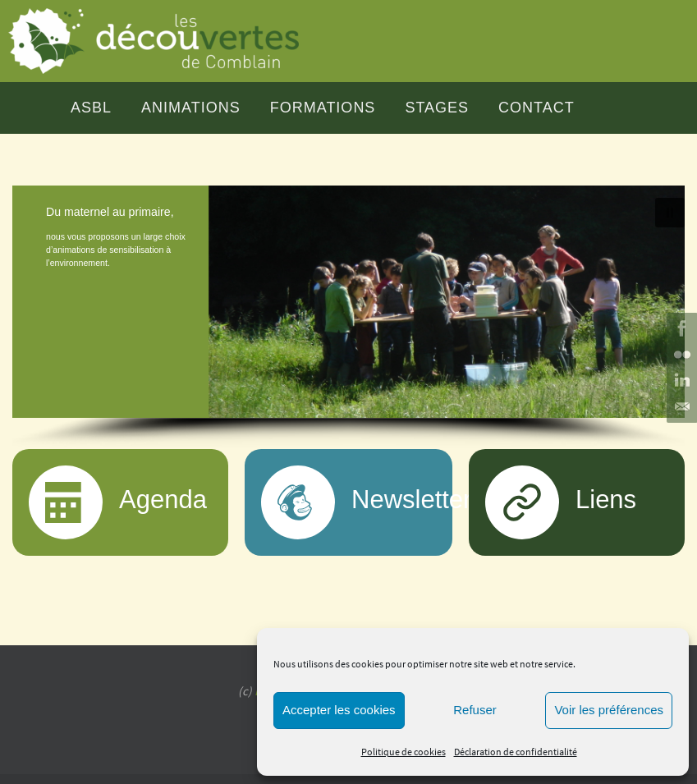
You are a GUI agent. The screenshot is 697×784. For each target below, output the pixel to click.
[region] (348, 317)
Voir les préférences (609, 710)
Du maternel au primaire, (110, 212)
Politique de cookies (404, 752)
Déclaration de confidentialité (516, 752)
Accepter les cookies (339, 710)
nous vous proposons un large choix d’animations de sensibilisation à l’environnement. (116, 250)
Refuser (475, 710)
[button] (348, 302)
